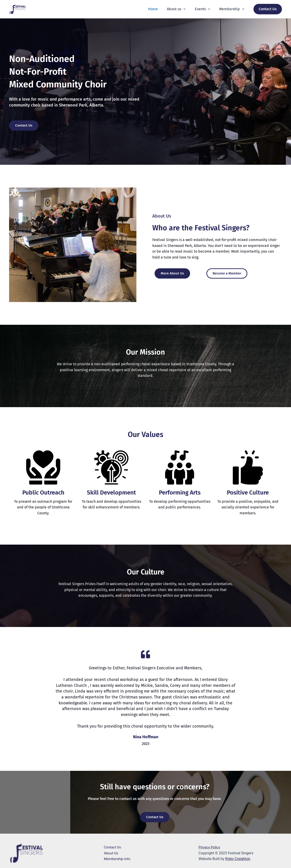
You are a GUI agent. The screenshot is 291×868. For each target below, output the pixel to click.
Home (159, 9)
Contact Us (113, 847)
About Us (111, 853)
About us (181, 9)
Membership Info (118, 859)
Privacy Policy (210, 847)
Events (205, 9)
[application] (188, 9)
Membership (233, 9)
